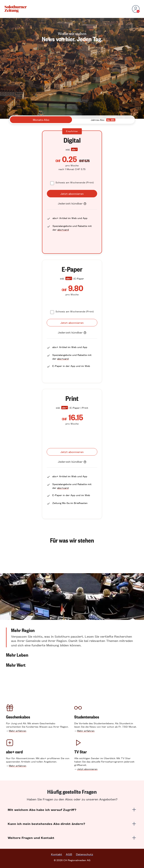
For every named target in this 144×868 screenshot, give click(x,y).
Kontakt (57, 854)
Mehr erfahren (18, 731)
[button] (72, 637)
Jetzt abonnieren (87, 769)
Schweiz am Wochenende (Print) (75, 182)
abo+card (63, 230)
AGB (69, 854)
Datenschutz (85, 854)
